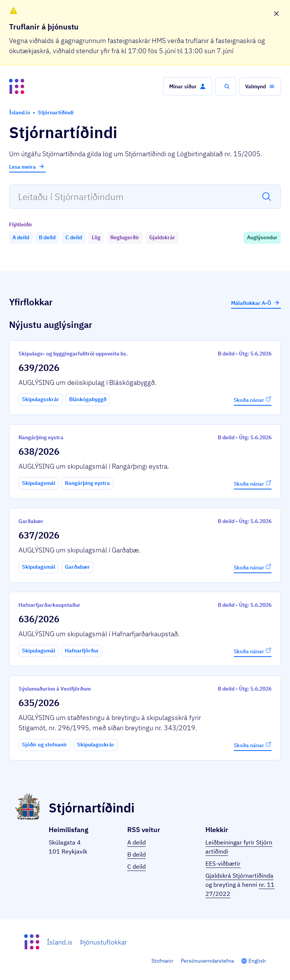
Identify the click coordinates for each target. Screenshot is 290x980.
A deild (137, 842)
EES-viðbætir (223, 863)
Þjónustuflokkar (103, 942)
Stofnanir (162, 961)
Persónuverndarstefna (207, 961)
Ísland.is (60, 942)
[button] (187, 86)
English (257, 961)
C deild (137, 866)
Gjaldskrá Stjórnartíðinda (239, 875)
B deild (137, 854)
